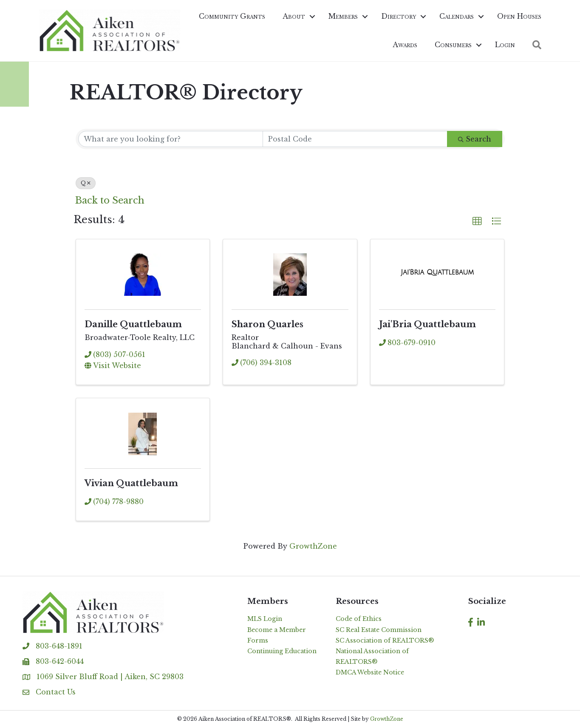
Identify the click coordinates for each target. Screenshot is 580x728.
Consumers (453, 45)
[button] (537, 45)
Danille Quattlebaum (133, 324)
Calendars (457, 16)
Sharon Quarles (267, 324)
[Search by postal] (355, 139)
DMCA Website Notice (370, 672)
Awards (405, 45)
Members (343, 16)
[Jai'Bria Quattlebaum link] (437, 272)
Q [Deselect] (86, 183)
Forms (258, 640)
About (294, 16)
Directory (399, 16)
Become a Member (277, 630)
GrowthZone (313, 546)
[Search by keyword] (171, 139)
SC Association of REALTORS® (385, 640)
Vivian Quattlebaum (131, 483)
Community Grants (232, 16)
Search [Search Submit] (475, 139)
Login (505, 45)
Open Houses (519, 16)
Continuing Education (282, 651)
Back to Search (110, 200)
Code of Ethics (359, 619)
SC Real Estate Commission (379, 630)
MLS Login (265, 619)
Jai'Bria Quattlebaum (427, 324)
